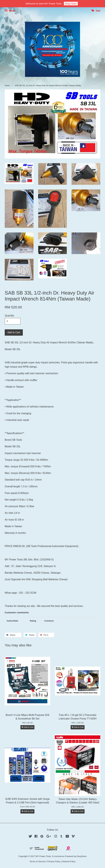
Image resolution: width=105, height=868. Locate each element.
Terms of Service (37, 861)
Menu (10, 11)
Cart (96, 11)
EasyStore (82, 856)
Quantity (9, 316)
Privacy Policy (54, 861)
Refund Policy (69, 861)
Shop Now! (71, 4)
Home (7, 86)
